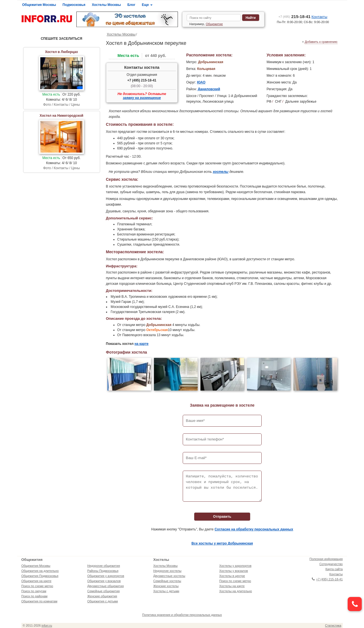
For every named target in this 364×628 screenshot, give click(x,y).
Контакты (319, 17)
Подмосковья (74, 5)
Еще (147, 5)
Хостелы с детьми (166, 591)
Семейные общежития (104, 591)
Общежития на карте (37, 581)
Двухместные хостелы (169, 576)
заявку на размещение (142, 98)
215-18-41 (295, 16)
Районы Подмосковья (103, 571)
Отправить (222, 517)
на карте (142, 344)
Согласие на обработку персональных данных (254, 529)
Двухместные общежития (106, 586)
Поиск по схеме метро (37, 586)
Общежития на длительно (40, 571)
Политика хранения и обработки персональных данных (182, 615)
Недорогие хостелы (167, 571)
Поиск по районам (35, 596)
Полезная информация (326, 559)
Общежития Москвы (39, 5)
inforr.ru (47, 625)
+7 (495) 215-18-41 (142, 80)
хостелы (221, 172)
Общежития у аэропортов (106, 576)
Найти (251, 18)
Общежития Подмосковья (40, 576)
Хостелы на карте (232, 586)
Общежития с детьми (103, 601)
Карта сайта (334, 569)
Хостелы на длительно (236, 591)
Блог (131, 5)
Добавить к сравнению (321, 42)
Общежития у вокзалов (104, 581)
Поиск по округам (34, 591)
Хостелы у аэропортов (235, 566)
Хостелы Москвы (106, 5)
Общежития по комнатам (39, 601)
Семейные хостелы (167, 581)
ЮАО (201, 82)
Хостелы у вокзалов (234, 571)
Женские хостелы (166, 586)
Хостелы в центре (232, 576)
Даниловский (209, 89)
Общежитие (214, 24)
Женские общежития (102, 596)
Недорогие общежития (104, 566)
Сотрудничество (331, 564)
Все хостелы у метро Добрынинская (222, 543)
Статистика (333, 625)
